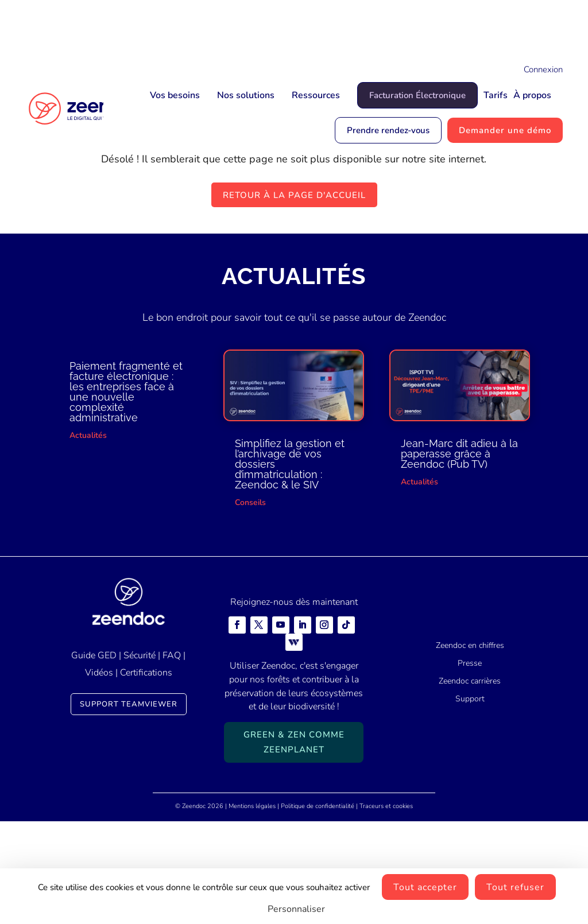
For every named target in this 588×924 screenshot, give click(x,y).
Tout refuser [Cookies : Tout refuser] (515, 887)
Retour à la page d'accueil (294, 297)
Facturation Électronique (417, 95)
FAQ (172, 758)
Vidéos (99, 775)
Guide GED (94, 758)
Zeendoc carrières (470, 783)
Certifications (146, 775)
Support (470, 801)
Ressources (316, 95)
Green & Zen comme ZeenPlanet (294, 845)
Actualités (88, 538)
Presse (470, 766)
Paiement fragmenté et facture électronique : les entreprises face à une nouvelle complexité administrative (126, 494)
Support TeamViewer (129, 806)
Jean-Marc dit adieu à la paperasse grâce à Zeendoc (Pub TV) (459, 556)
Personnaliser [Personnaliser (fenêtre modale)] (296, 909)
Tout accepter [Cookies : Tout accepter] (425, 887)
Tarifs (496, 95)
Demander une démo (505, 130)
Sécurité (140, 758)
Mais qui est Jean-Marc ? (353, 27)
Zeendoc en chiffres (470, 748)
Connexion (543, 69)
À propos (532, 95)
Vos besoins (175, 95)
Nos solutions (246, 95)
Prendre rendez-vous (388, 130)
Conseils (250, 605)
